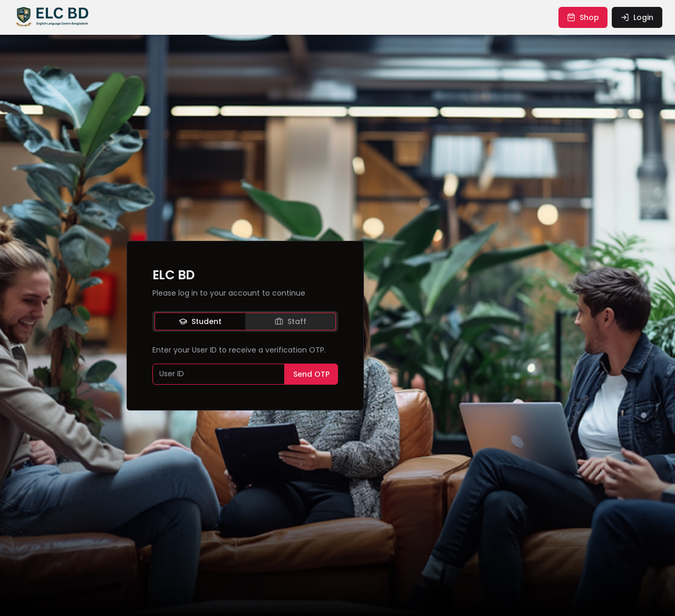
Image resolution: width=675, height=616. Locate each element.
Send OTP (311, 374)
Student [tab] (200, 321)
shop (583, 17)
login (637, 17)
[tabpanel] (245, 365)
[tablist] (245, 321)
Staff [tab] (291, 321)
